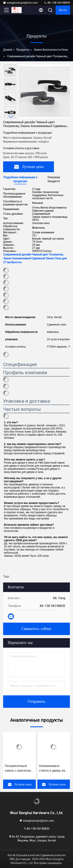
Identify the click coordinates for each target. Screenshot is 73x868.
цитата (63, 10)
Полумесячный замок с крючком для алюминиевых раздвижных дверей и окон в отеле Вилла (18, 768)
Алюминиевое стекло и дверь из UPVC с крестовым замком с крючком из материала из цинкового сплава (53, 768)
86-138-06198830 (57, 3)
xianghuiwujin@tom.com (20, 3)
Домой (7, 50)
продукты (23, 50)
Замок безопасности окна (51, 50)
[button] (11, 117)
